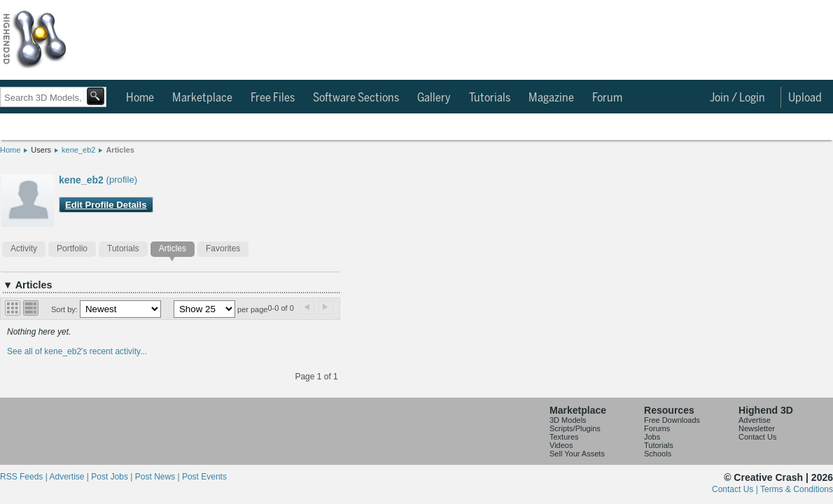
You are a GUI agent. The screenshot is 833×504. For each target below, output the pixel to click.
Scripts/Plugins (575, 428)
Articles (120, 150)
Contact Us (757, 437)
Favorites (223, 248)
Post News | (159, 477)
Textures (564, 437)
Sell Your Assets (577, 454)
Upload (805, 98)
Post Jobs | (113, 477)
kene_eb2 (78, 150)
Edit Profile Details (106, 205)
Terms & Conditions (797, 489)
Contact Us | (736, 489)
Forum (607, 98)
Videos (561, 445)
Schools (658, 454)
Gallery (434, 98)
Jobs (652, 437)
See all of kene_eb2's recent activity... (77, 351)
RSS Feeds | (24, 477)
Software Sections (356, 98)
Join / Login (737, 98)
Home (140, 98)
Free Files (273, 98)
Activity (24, 248)
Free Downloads (672, 420)
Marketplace (202, 98)
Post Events (204, 477)
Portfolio (72, 248)
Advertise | (70, 477)
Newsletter (757, 428)
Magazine (551, 98)
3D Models (568, 420)
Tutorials (490, 98)
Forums (657, 428)
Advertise (755, 420)
